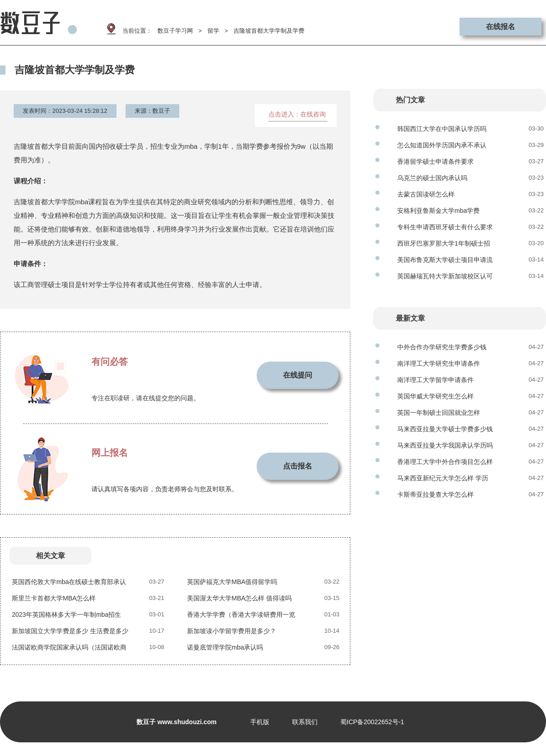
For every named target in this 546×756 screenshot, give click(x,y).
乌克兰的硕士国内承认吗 (432, 178)
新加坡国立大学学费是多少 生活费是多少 (70, 631)
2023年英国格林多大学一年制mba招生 (66, 615)
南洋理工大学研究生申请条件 (439, 363)
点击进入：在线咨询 (297, 114)
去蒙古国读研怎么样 (426, 194)
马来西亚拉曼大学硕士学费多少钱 (445, 429)
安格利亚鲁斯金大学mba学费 (438, 211)
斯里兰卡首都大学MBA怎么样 (54, 598)
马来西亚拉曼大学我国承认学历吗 (445, 445)
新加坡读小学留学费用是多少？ (232, 631)
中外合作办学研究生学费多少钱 (442, 347)
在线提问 (298, 375)
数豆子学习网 (175, 31)
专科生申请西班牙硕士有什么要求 (445, 227)
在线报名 (500, 27)
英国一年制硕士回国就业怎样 (439, 413)
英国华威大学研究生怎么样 (435, 396)
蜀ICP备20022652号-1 (372, 722)
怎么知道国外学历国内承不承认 (442, 145)
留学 (213, 31)
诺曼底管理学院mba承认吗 (225, 647)
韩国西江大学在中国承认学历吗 (442, 129)
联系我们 (305, 722)
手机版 (260, 722)
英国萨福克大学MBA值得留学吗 (232, 582)
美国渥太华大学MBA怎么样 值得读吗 (239, 598)
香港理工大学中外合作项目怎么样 (445, 462)
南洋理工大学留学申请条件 (435, 380)
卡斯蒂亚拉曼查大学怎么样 (435, 494)
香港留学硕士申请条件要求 (435, 161)
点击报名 (298, 466)
